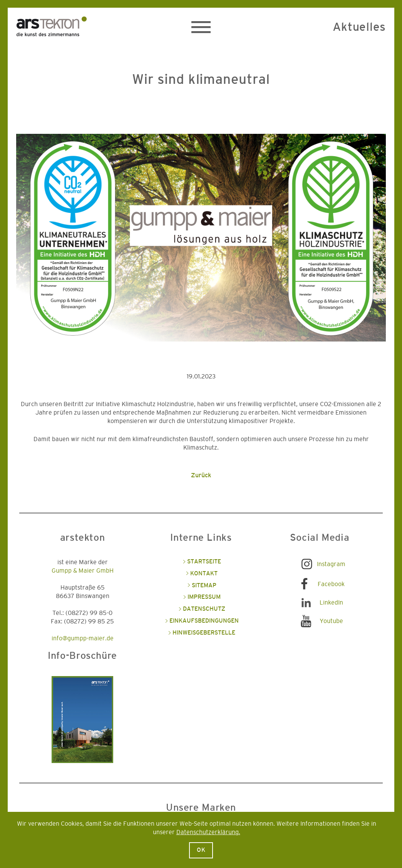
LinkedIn (331, 603)
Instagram (331, 564)
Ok (201, 850)
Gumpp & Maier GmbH (83, 571)
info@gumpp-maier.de (83, 638)
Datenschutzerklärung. (208, 832)
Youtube (331, 621)
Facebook (331, 584)
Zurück (201, 475)
